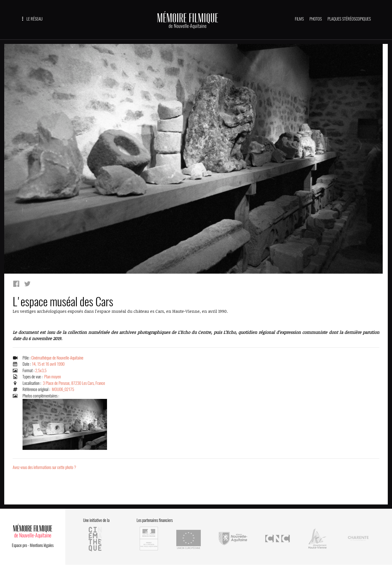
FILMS (299, 19)
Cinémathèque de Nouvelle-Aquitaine (57, 358)
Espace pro (19, 545)
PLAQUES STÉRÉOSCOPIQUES (349, 19)
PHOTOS (316, 19)
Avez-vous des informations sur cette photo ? (44, 467)
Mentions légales (42, 545)
